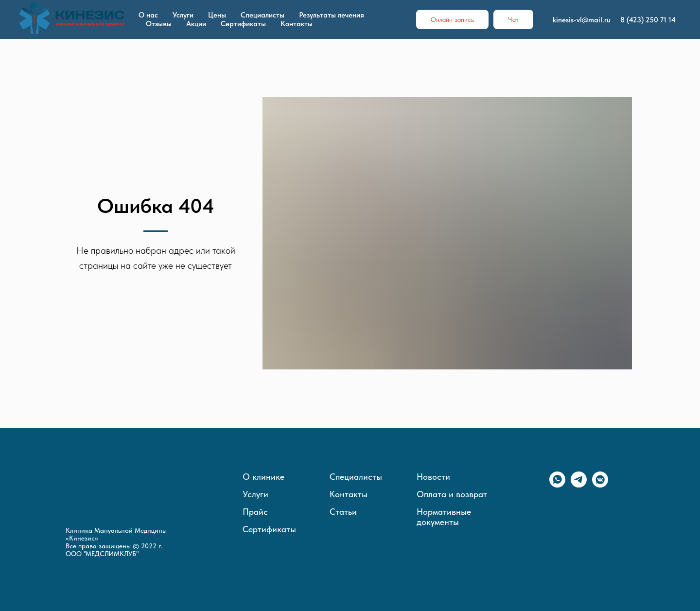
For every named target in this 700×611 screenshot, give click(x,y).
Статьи (343, 512)
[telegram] (579, 485)
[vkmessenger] (600, 485)
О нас (148, 15)
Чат (513, 19)
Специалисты (262, 15)
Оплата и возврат (452, 494)
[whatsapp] (557, 485)
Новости (433, 477)
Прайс (255, 512)
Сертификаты (243, 24)
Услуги (183, 15)
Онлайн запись (452, 19)
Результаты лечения (332, 15)
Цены (217, 15)
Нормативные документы (444, 517)
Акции (196, 24)
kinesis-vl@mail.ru (582, 20)
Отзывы (159, 24)
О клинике (263, 477)
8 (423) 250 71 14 (648, 20)
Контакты (297, 24)
